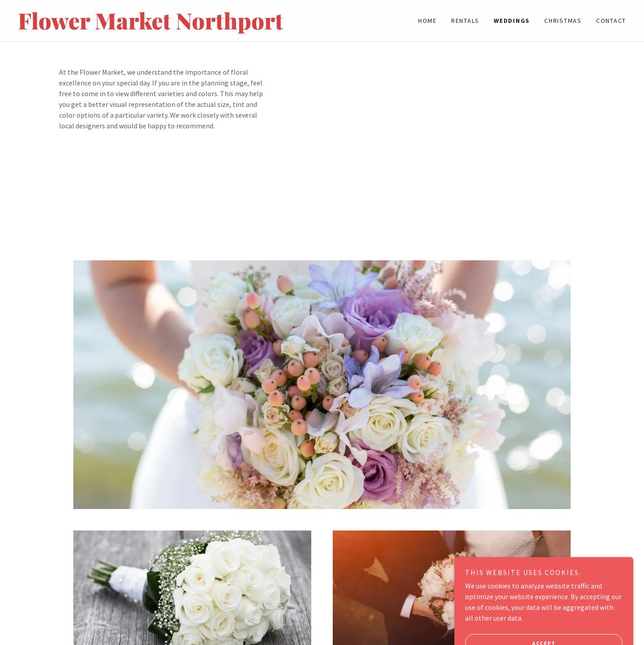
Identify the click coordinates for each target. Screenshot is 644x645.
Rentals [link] (465, 21)
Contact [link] (611, 21)
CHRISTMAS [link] (563, 21)
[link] (170, 27)
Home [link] (428, 21)
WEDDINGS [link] (512, 21)
